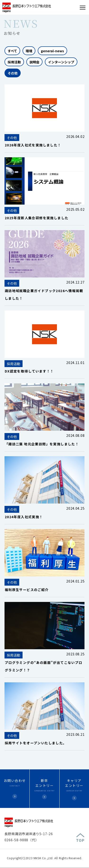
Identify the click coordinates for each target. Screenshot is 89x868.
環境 (29, 51)
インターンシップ (61, 62)
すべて (12, 51)
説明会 (34, 62)
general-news (52, 51)
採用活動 (14, 62)
